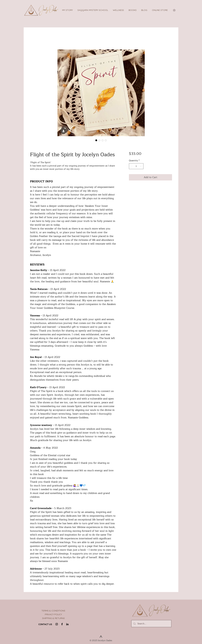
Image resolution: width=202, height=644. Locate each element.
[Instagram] (57, 624)
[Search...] (151, 624)
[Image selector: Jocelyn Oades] (106, 140)
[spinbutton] (136, 166)
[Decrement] (131, 166)
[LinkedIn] (67, 624)
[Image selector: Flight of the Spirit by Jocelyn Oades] (96, 140)
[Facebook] (62, 624)
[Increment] (141, 166)
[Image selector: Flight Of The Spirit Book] (99, 140)
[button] (93, 10)
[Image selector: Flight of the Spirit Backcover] (103, 140)
